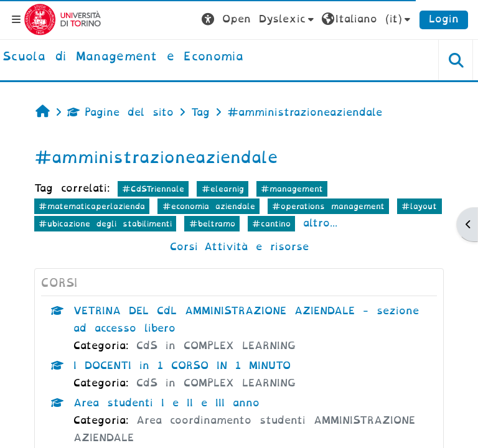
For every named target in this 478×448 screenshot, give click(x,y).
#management (292, 189)
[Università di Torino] (63, 19)
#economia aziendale (209, 206)
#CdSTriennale (153, 189)
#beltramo (212, 224)
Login (444, 19)
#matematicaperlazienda (92, 206)
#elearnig (223, 189)
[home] (123, 57)
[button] (259, 19)
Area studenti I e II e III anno (166, 403)
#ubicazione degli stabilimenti (105, 224)
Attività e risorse (256, 247)
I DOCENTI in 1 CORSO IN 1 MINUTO (182, 366)
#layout (419, 206)
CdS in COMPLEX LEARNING (216, 346)
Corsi (184, 247)
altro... (320, 223)
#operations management (328, 206)
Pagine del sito (120, 112)
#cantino (271, 224)
